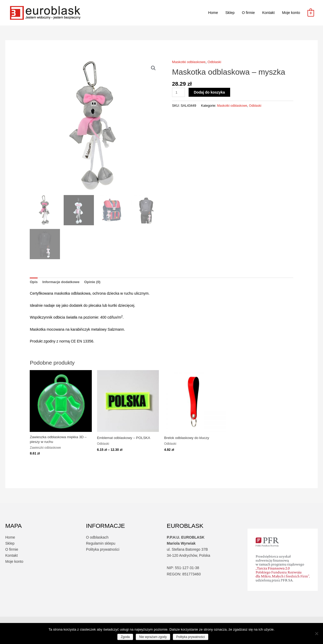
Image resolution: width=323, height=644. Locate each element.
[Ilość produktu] (179, 92)
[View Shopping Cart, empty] (311, 13)
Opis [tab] (34, 282)
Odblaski (216, 62)
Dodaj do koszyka (210, 92)
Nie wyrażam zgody (153, 637)
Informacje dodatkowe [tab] (62, 282)
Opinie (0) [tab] (95, 282)
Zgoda (125, 637)
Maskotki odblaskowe (190, 62)
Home (213, 13)
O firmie (248, 13)
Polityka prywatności (103, 550)
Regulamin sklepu (101, 544)
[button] (153, 68)
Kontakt (268, 13)
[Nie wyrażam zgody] (316, 633)
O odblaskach (97, 538)
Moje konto (291, 13)
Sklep (230, 13)
